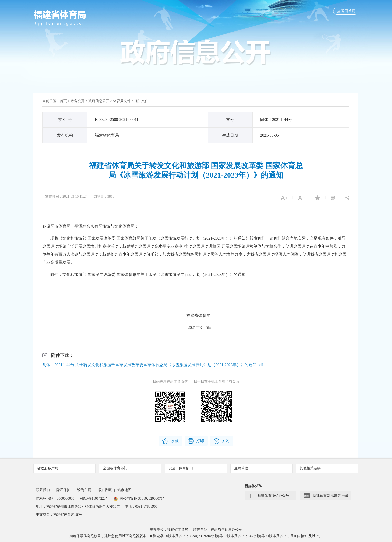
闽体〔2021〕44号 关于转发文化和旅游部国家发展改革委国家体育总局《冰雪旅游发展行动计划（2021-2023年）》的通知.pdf (153, 365)
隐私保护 (63, 490)
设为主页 (84, 490)
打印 (196, 441)
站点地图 (124, 490)
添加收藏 (105, 490)
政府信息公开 (99, 101)
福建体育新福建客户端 (326, 496)
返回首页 (346, 11)
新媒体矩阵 (253, 486)
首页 (63, 101)
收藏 (171, 441)
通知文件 (141, 101)
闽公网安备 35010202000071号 (140, 499)
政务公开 (78, 101)
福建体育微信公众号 (269, 496)
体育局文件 (122, 101)
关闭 (222, 441)
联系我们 (43, 490)
